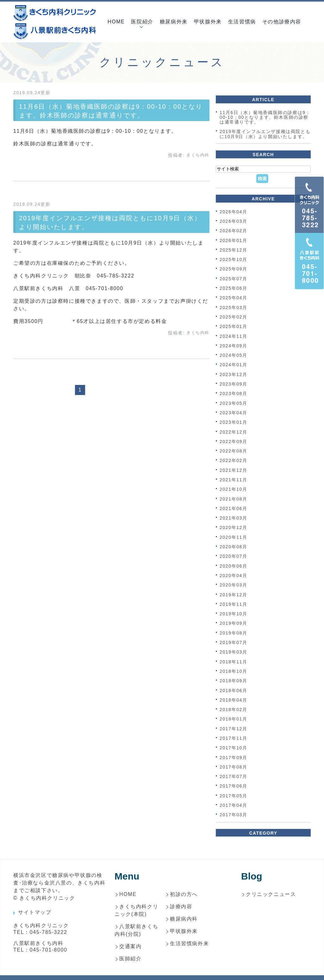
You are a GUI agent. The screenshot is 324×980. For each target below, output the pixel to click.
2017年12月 (234, 729)
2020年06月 (234, 566)
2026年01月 (234, 240)
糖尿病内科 (184, 919)
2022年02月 (234, 461)
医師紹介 (130, 959)
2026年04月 (234, 212)
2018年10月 (234, 671)
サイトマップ (35, 912)
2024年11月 (234, 336)
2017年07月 (234, 776)
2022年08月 (234, 451)
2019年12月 (234, 595)
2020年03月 (234, 585)
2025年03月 (234, 307)
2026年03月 (234, 221)
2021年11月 (234, 480)
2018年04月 (234, 700)
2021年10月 (234, 490)
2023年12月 (234, 374)
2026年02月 (234, 231)
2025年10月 (234, 259)
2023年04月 (234, 413)
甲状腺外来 (208, 22)
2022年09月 (234, 441)
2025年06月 (234, 288)
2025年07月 (234, 279)
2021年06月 (234, 508)
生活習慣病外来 (189, 943)
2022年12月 (234, 432)
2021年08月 (234, 499)
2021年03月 (234, 518)
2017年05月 (234, 796)
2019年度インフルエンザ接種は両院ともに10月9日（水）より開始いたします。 (265, 134)
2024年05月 (234, 355)
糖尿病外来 (174, 22)
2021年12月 (234, 470)
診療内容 (181, 907)
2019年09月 (234, 624)
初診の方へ (184, 894)
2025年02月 (234, 317)
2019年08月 (234, 633)
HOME (116, 22)
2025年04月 (234, 298)
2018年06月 (234, 691)
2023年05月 (234, 403)
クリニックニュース (271, 894)
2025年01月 (234, 327)
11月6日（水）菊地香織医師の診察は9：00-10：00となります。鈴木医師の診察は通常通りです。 (265, 117)
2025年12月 (234, 250)
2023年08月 (234, 394)
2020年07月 (234, 557)
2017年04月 (234, 805)
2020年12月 (234, 528)
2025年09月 (234, 269)
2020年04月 (234, 575)
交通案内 (130, 946)
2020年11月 (234, 537)
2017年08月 (234, 767)
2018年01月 (234, 719)
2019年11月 (234, 604)
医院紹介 (142, 22)
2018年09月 (234, 681)
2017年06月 (234, 786)
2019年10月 (234, 614)
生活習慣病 (242, 22)
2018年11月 (234, 662)
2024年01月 (234, 365)
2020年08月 (234, 547)
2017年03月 (234, 815)
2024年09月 (234, 346)
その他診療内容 (282, 22)
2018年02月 (234, 709)
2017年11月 (234, 738)
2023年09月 (234, 384)
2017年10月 (234, 748)
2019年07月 (234, 642)
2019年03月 (234, 652)
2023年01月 (234, 423)
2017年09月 (234, 758)
